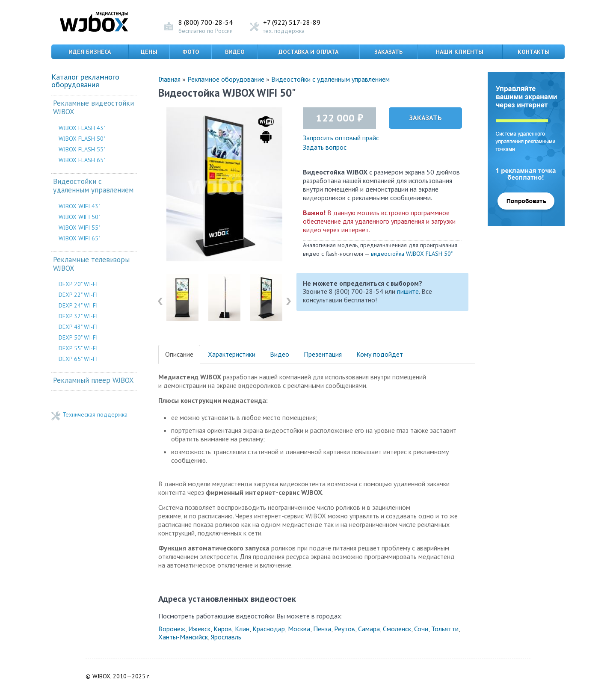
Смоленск (397, 629)
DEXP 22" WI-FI (78, 295)
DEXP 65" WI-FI (78, 359)
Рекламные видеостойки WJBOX (93, 108)
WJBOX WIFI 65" (79, 238)
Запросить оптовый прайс (341, 138)
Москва (299, 629)
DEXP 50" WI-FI (78, 337)
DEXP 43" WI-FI (78, 327)
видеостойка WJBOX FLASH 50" (412, 254)
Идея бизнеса (90, 52)
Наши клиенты (460, 52)
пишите (408, 291)
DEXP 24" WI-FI (78, 305)
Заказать (388, 52)
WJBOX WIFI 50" (79, 217)
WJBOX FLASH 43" (82, 128)
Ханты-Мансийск (183, 637)
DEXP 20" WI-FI (78, 284)
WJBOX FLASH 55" (82, 149)
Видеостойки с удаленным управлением (93, 186)
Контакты (534, 52)
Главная (169, 79)
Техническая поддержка (95, 415)
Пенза (322, 629)
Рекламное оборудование (226, 79)
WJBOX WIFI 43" (79, 206)
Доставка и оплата (308, 52)
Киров (223, 629)
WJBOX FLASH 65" (82, 160)
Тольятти (445, 629)
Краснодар (269, 629)
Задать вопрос (325, 147)
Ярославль (226, 637)
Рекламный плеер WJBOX (93, 380)
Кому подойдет (380, 354)
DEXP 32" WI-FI (78, 316)
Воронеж (172, 629)
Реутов (345, 629)
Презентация (323, 354)
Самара (369, 629)
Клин (242, 629)
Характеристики (232, 354)
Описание (179, 354)
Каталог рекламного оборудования (85, 81)
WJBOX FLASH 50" (82, 139)
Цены (149, 52)
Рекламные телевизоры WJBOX (91, 264)
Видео (235, 52)
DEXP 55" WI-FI (78, 348)
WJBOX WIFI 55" (79, 228)
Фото (191, 52)
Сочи (421, 629)
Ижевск (199, 629)
